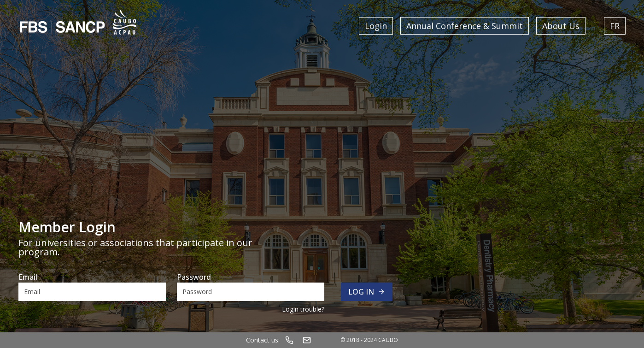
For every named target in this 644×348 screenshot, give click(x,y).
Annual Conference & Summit (465, 26)
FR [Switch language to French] (615, 26)
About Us (561, 26)
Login (376, 26)
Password (194, 277)
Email (28, 277)
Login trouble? (303, 309)
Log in (367, 292)
